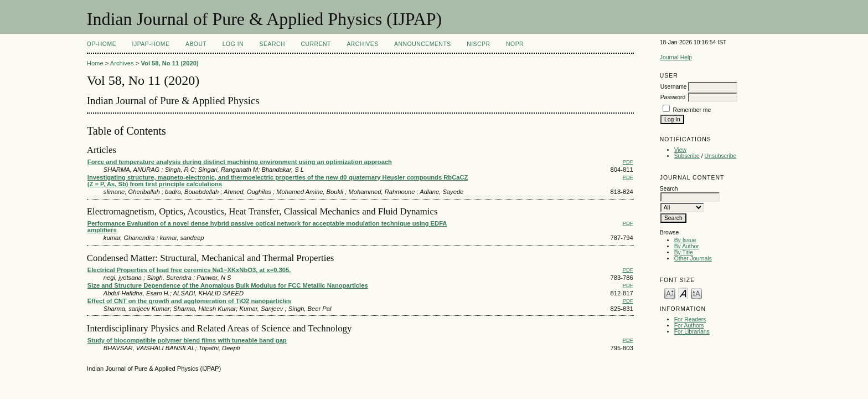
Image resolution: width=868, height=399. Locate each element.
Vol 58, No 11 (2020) (169, 63)
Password (673, 97)
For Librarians (692, 332)
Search (272, 44)
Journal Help (676, 57)
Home (95, 63)
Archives (362, 44)
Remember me (692, 110)
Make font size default (683, 293)
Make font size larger (696, 293)
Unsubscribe (721, 156)
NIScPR (478, 44)
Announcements (423, 44)
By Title (684, 252)
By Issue (685, 240)
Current (316, 44)
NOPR (515, 44)
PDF (628, 162)
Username (674, 87)
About (196, 44)
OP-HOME (102, 44)
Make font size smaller (670, 293)
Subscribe (687, 156)
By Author (687, 246)
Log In (233, 44)
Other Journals (693, 259)
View (680, 150)
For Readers (690, 319)
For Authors (689, 326)
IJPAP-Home (151, 44)
